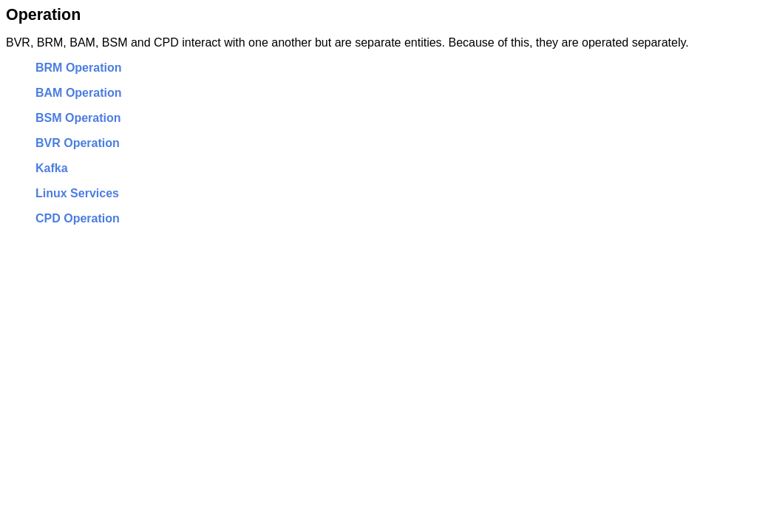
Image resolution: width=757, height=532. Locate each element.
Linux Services (77, 193)
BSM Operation (78, 118)
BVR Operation (78, 143)
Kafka (52, 168)
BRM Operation (78, 68)
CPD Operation (78, 218)
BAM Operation (78, 93)
